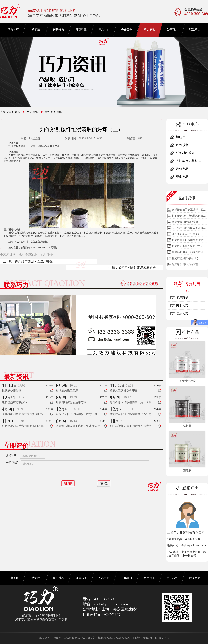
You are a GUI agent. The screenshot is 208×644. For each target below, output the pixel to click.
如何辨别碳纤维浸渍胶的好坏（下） (138, 268)
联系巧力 (195, 30)
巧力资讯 (149, 30)
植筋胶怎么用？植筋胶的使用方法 (189, 247)
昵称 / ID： (13, 455)
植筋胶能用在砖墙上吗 (185, 258)
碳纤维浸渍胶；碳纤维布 (36, 254)
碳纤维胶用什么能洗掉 (185, 222)
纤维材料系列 (185, 153)
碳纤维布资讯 (54, 112)
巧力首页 (13, 30)
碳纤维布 (59, 30)
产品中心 (104, 30)
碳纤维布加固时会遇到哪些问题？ (35, 262)
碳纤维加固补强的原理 (185, 264)
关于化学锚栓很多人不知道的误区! (189, 229)
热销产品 (182, 169)
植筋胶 (36, 30)
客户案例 (182, 297)
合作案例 (127, 30)
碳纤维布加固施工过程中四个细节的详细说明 (189, 211)
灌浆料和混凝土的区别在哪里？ (188, 253)
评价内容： (13, 462)
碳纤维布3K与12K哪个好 (186, 234)
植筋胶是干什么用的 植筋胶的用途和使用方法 (189, 241)
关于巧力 (172, 30)
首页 (18, 112)
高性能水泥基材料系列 (188, 162)
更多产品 (182, 177)
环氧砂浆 (81, 30)
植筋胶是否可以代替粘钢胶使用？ (189, 217)
